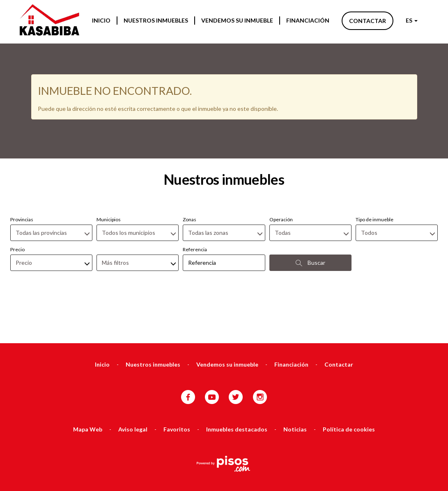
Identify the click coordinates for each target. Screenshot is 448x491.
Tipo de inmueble (374, 176)
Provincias (22, 176)
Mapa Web (88, 386)
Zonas (190, 176)
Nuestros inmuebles (156, 20)
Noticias (295, 386)
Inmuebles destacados (237, 386)
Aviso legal (133, 386)
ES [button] (412, 20)
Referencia (195, 206)
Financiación (308, 20)
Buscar (310, 219)
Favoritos (177, 386)
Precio (17, 206)
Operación (281, 176)
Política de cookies (349, 386)
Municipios (109, 176)
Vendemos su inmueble (237, 20)
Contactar (368, 21)
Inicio (101, 20)
